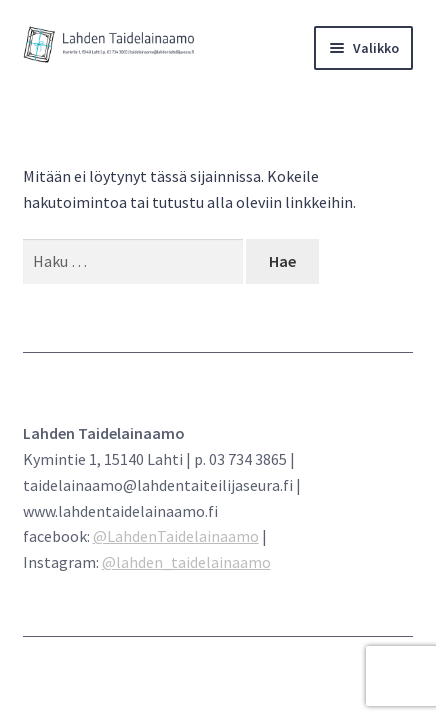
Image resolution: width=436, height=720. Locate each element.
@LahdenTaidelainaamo (176, 536)
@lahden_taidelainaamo (186, 562)
